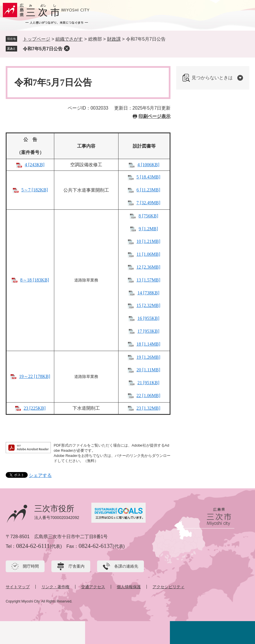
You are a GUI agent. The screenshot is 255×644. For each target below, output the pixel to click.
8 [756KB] (148, 216)
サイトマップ (18, 587)
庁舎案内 (77, 566)
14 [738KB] (148, 293)
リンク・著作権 (55, 587)
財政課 (114, 39)
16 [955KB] (148, 318)
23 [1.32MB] (148, 408)
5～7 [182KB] (35, 190)
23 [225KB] (35, 408)
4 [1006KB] (148, 165)
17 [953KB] (148, 331)
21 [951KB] (148, 383)
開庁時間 (31, 566)
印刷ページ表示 (154, 116)
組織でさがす (69, 39)
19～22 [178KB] (35, 376)
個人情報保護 (129, 587)
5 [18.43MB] (148, 177)
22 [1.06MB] (148, 396)
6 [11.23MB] (148, 190)
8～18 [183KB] (35, 280)
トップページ (37, 39)
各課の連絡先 (126, 566)
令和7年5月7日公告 (43, 49)
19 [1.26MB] (148, 357)
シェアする (40, 475)
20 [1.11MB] (148, 370)
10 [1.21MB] (148, 241)
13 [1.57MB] (148, 280)
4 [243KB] (35, 165)
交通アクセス (93, 587)
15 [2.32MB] (148, 305)
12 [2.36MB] (148, 267)
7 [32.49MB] (148, 203)
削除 (67, 48)
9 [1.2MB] (148, 229)
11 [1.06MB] (148, 254)
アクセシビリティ (168, 587)
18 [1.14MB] (148, 344)
